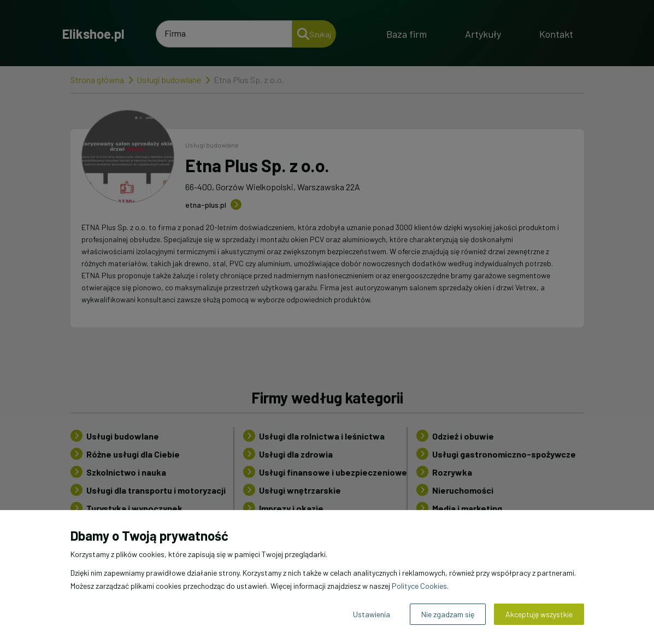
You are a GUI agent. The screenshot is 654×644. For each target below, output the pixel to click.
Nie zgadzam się (448, 614)
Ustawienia (372, 614)
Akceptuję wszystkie (539, 614)
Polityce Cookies (419, 586)
